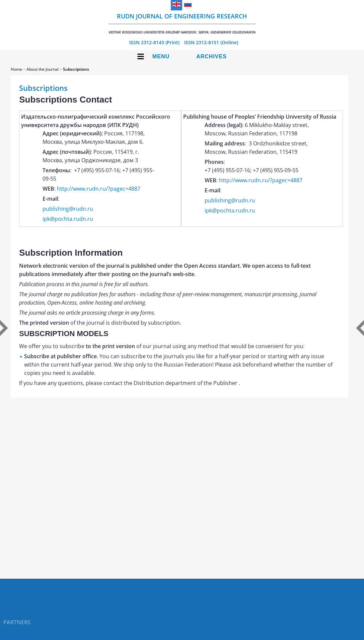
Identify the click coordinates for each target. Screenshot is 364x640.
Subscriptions (76, 69)
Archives (211, 56)
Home (16, 69)
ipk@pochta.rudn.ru (68, 219)
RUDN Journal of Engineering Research (182, 23)
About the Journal (43, 69)
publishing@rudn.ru (68, 209)
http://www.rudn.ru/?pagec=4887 (99, 189)
